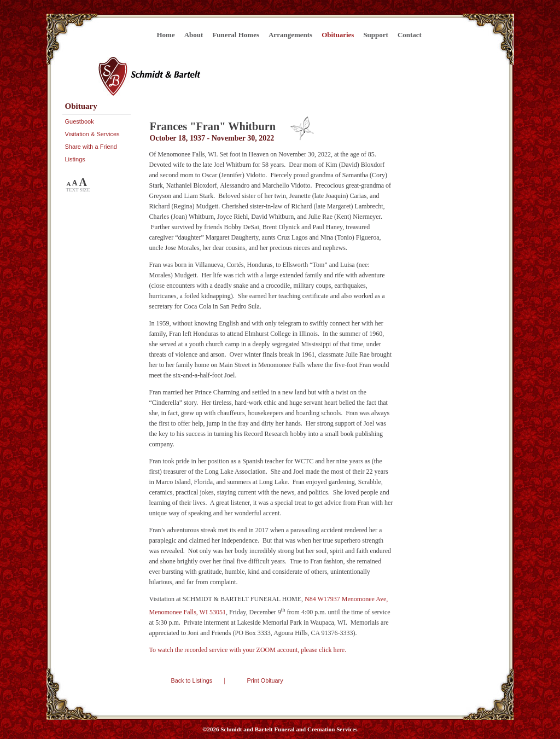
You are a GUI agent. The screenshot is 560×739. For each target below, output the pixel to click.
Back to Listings (192, 680)
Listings (75, 159)
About (194, 35)
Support (376, 35)
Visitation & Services (92, 134)
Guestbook (80, 121)
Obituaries (338, 35)
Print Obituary (265, 680)
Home (166, 35)
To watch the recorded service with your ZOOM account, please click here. (248, 650)
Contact (410, 35)
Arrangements (290, 35)
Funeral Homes (236, 35)
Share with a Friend (91, 147)
